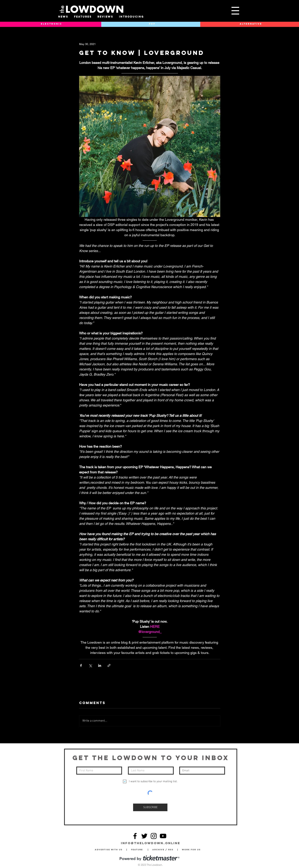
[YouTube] (163, 836)
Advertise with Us (109, 850)
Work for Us (192, 850)
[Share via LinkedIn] (100, 665)
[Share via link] (109, 665)
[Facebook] (135, 836)
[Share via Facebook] (81, 665)
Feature (139, 850)
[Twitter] (144, 836)
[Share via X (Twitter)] (90, 665)
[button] (235, 11)
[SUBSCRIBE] (150, 807)
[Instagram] (154, 836)
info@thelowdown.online (151, 843)
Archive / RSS (164, 850)
